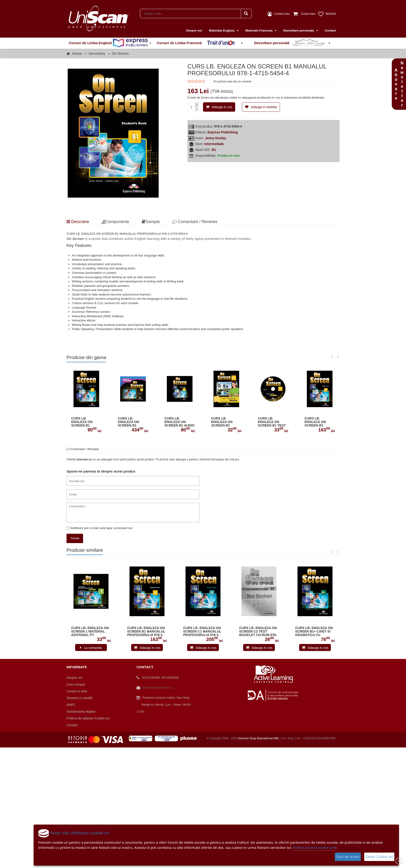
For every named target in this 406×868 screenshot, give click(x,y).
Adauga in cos (222, 107)
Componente (115, 222)
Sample (151, 222)
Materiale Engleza (222, 30)
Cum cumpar (76, 684)
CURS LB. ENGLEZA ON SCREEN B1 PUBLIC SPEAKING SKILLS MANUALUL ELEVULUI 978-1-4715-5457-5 (226, 422)
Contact (330, 30)
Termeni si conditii (79, 698)
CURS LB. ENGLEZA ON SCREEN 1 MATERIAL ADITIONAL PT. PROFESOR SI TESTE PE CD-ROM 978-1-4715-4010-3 (91, 632)
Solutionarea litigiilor (81, 711)
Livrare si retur (77, 691)
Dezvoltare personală (290, 43)
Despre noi (194, 30)
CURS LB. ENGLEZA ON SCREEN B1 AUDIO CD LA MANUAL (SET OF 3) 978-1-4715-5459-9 (180, 422)
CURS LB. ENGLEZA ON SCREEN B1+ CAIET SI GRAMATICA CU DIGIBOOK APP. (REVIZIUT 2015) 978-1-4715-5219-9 (314, 632)
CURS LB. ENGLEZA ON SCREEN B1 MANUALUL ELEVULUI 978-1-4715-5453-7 (84, 422)
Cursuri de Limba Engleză (108, 43)
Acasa (77, 53)
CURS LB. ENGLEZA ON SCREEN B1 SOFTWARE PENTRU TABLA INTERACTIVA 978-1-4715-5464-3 (132, 422)
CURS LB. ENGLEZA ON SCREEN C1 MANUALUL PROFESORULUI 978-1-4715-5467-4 (202, 632)
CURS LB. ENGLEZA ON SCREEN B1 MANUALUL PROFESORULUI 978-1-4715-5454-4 (318, 422)
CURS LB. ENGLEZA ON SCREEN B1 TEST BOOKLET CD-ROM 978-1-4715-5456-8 (273, 422)
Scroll (399, 861)
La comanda (93, 648)
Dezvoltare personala (299, 30)
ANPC (71, 705)
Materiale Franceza (259, 30)
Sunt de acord (348, 857)
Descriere (78, 222)
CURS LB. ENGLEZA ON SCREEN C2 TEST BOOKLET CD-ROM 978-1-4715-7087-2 (258, 632)
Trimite (75, 538)
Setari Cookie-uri (379, 857)
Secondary (97, 53)
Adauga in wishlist (264, 107)
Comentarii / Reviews (195, 222)
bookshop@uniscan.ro (158, 688)
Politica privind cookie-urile (315, 847)
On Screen (120, 53)
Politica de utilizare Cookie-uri (88, 718)
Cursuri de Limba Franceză (198, 43)
